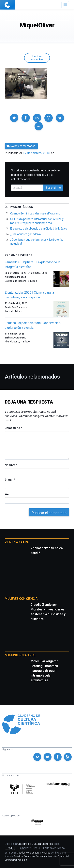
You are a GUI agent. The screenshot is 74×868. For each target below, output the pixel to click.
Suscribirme (53, 188)
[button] (14, 118)
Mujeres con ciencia (21, 599)
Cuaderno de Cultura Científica (34, 853)
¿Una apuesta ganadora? (26, 234)
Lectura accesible (37, 58)
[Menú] (65, 5)
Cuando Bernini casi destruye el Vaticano (35, 213)
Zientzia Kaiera (17, 542)
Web (7, 494)
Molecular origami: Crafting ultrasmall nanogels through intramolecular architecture (44, 671)
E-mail (10, 480)
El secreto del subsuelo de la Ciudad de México (39, 229)
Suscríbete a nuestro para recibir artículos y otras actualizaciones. (36, 175)
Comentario (13, 428)
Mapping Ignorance (20, 655)
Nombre (11, 465)
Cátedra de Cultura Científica (35, 844)
